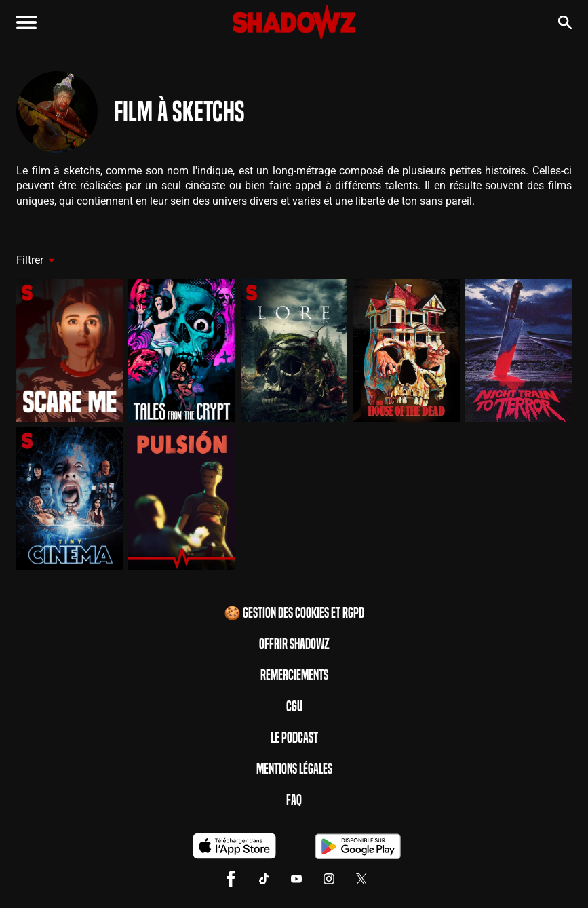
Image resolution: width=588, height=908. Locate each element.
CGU (294, 707)
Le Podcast (294, 738)
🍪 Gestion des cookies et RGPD (294, 613)
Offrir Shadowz (294, 644)
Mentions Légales (294, 769)
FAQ (294, 800)
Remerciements (294, 675)
